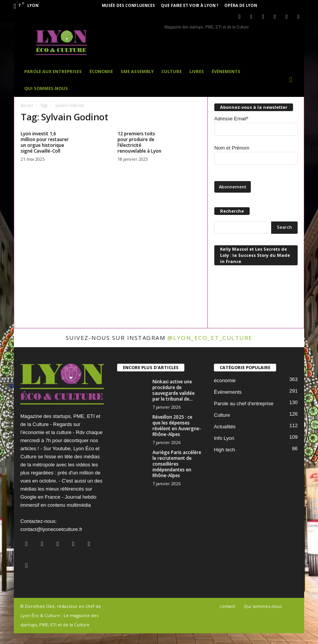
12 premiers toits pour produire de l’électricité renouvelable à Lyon (139, 142)
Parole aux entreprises (53, 71)
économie (225, 380)
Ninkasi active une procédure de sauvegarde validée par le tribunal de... (174, 390)
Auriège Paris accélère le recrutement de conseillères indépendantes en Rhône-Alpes (177, 464)
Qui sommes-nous (46, 88)
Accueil (27, 105)
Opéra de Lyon (241, 5)
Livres (197, 71)
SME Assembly (137, 71)
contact (227, 606)
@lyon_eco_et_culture (210, 338)
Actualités (225, 427)
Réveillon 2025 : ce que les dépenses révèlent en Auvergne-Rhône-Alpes (177, 426)
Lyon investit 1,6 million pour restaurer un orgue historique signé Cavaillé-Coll (45, 142)
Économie (101, 71)
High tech (224, 450)
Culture (171, 71)
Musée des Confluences (128, 5)
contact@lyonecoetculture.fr (51, 529)
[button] (293, 80)
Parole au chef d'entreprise (244, 404)
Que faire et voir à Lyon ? (190, 5)
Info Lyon (224, 438)
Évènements (226, 71)
